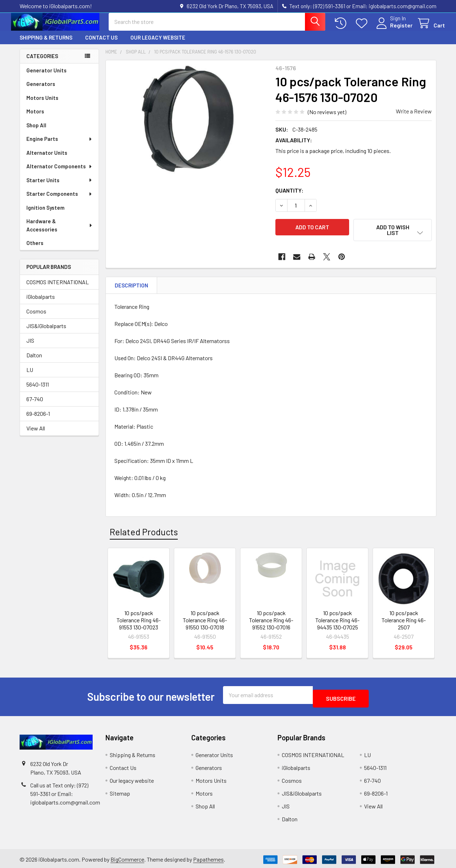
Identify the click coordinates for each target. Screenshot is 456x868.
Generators (41, 90)
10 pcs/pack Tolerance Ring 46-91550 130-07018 (205, 621)
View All (36, 435)
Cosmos (36, 318)
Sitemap (120, 791)
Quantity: (289, 197)
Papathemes (208, 857)
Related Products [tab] (144, 533)
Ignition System (45, 214)
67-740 (35, 405)
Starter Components (59, 200)
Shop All (36, 132)
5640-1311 (38, 391)
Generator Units (46, 77)
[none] (188, 149)
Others (35, 249)
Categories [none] (42, 62)
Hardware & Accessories (59, 232)
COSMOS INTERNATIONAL (58, 288)
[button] (393, 236)
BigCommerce (127, 857)
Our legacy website (158, 44)
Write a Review (414, 118)
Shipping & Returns (46, 44)
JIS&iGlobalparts (46, 332)
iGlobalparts (41, 303)
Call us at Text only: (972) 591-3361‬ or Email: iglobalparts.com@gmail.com (65, 792)
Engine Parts (59, 145)
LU (30, 376)
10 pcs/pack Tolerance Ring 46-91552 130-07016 (271, 621)
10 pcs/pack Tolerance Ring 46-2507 (404, 621)
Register (393, 29)
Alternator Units (47, 159)
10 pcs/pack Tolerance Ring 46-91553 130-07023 (139, 621)
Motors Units (42, 104)
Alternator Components (59, 173)
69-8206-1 (38, 420)
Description (131, 287)
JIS (30, 347)
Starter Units (59, 187)
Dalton (34, 361)
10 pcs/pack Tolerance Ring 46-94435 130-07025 (337, 621)
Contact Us (101, 44)
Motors (35, 118)
